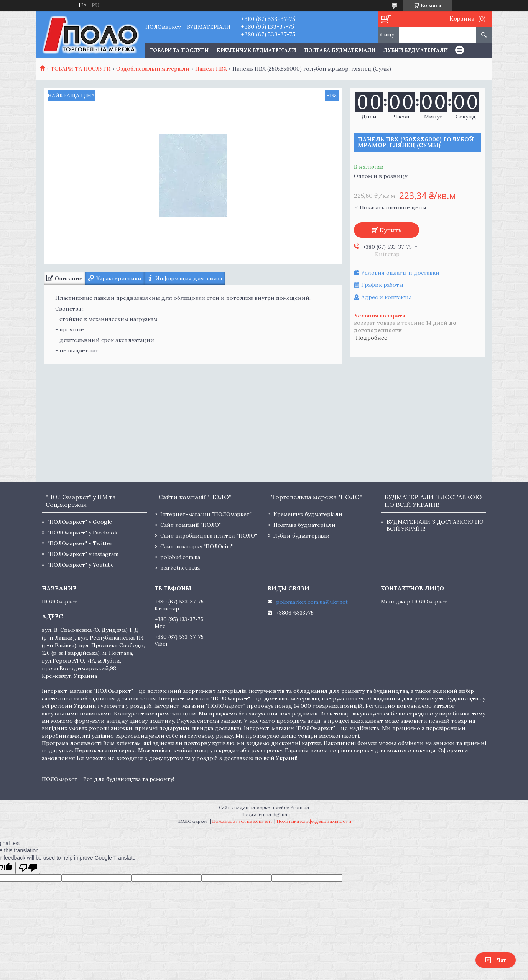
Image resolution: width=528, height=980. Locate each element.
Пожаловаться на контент (243, 821)
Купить (391, 230)
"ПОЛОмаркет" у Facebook (82, 533)
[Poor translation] (28, 868)
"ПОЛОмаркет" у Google (80, 522)
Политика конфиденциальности (314, 821)
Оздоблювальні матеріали (153, 69)
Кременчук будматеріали (256, 50)
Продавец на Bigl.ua (264, 814)
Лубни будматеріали (416, 50)
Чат (496, 960)
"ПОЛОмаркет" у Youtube (81, 565)
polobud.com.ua (180, 557)
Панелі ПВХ (211, 69)
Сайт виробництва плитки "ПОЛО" (209, 536)
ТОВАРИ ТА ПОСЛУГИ (179, 50)
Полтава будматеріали (340, 50)
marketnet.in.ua (180, 568)
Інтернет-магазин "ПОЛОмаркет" (206, 514)
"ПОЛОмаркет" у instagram (83, 554)
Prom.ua (300, 807)
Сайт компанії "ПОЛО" (191, 525)
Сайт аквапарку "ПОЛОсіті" (197, 546)
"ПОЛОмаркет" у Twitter (80, 543)
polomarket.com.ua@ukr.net (312, 602)
